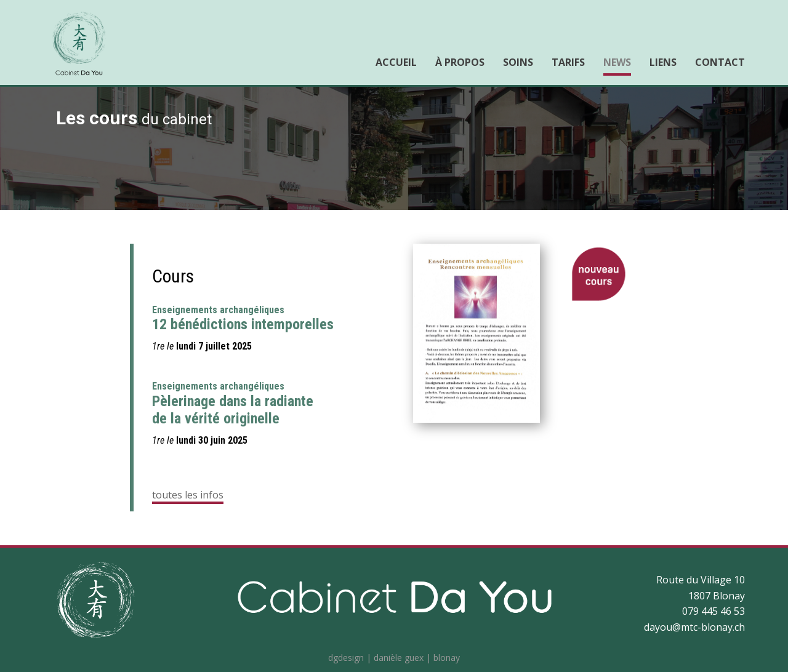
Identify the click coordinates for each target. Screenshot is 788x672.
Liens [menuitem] (663, 62)
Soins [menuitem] (518, 62)
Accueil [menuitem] (396, 62)
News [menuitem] (617, 62)
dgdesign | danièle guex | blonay (394, 658)
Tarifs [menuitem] (568, 62)
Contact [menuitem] (720, 62)
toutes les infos (188, 495)
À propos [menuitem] (460, 62)
